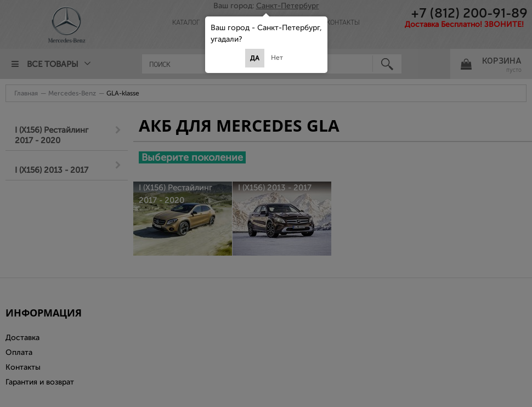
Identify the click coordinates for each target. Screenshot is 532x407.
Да (255, 58)
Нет (277, 58)
